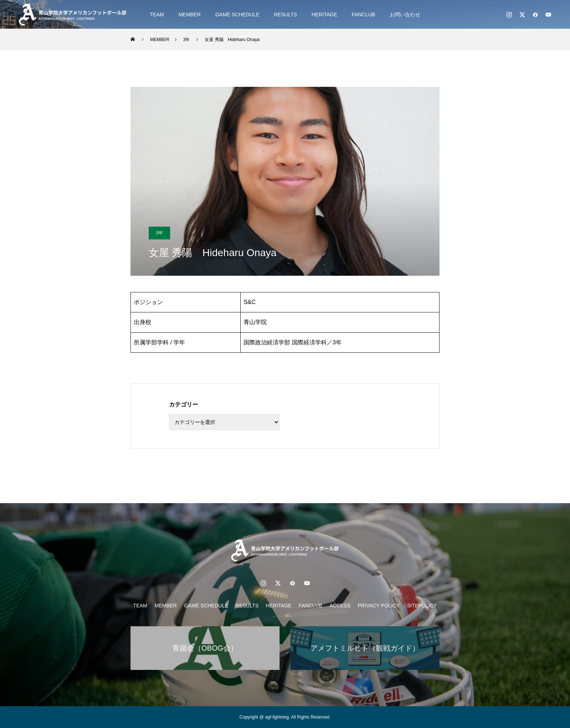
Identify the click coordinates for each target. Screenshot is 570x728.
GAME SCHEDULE (237, 15)
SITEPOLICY (422, 606)
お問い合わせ (405, 15)
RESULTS (286, 15)
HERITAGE (324, 15)
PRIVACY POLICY (379, 606)
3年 (159, 233)
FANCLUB (364, 15)
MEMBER (190, 15)
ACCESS (340, 606)
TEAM (157, 15)
